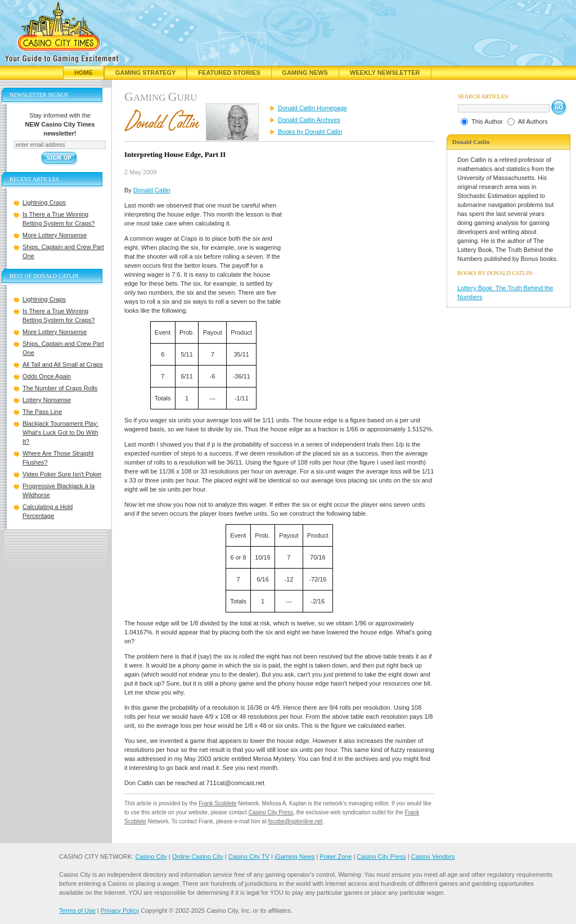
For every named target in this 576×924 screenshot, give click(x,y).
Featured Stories (229, 73)
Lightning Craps (44, 202)
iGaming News (295, 857)
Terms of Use (77, 911)
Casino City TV (249, 857)
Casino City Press (271, 812)
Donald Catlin (152, 190)
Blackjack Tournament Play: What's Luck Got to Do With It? (60, 432)
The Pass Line (42, 412)
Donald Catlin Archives (309, 120)
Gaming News (305, 73)
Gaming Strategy (145, 73)
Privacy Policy (120, 911)
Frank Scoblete (217, 803)
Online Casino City (198, 857)
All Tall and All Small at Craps (63, 364)
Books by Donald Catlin (310, 132)
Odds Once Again (47, 376)
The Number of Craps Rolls (60, 388)
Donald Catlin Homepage (312, 108)
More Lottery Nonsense (55, 235)
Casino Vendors (433, 857)
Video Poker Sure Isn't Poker (62, 474)
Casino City (151, 857)
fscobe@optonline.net (296, 821)
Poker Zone (336, 857)
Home (84, 73)
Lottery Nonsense (47, 400)
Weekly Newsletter (385, 73)
